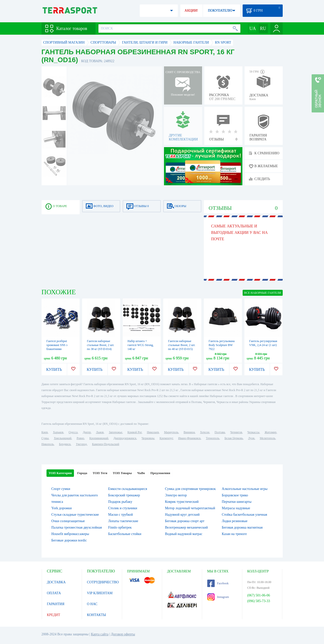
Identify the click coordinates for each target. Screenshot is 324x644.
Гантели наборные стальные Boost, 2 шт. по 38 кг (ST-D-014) (101, 345)
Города (82, 473)
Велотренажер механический (186, 527)
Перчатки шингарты (237, 502)
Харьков (58, 432)
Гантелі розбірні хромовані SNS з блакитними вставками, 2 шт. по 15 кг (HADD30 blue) (60, 349)
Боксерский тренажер (124, 495)
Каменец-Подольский (106, 444)
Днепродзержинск (125, 438)
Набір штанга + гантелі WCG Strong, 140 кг (141, 345)
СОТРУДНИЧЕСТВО (103, 582)
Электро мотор (176, 495)
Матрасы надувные (236, 508)
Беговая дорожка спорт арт (185, 521)
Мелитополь (267, 438)
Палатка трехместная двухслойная (77, 527)
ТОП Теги (100, 473)
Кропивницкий (99, 438)
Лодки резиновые (235, 521)
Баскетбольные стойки (125, 534)
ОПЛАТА (54, 593)
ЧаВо (141, 473)
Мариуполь (171, 432)
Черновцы (148, 438)
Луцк (251, 438)
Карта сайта (100, 634)
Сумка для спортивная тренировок (190, 489)
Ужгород (81, 444)
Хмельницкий (63, 438)
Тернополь (212, 438)
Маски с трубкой (120, 515)
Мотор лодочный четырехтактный (190, 508)
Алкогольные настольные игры (245, 489)
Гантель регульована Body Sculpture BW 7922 (222, 345)
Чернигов (236, 432)
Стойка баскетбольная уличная (244, 515)
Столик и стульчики (123, 508)
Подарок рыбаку (120, 502)
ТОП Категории (60, 473)
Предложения (160, 473)
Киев (45, 432)
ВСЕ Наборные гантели (263, 293)
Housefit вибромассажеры (70, 534)
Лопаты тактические (123, 521)
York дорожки (62, 508)
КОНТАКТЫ (97, 615)
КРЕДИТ (54, 615)
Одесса (73, 432)
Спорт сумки (61, 489)
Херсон (205, 432)
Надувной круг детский (182, 515)
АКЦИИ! (191, 11)
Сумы (45, 438)
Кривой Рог (134, 432)
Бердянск (65, 444)
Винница (189, 432)
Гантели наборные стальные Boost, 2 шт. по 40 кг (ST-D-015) (182, 345)
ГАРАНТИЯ (56, 604)
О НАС (92, 604)
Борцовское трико (235, 495)
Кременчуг (166, 438)
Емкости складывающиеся (128, 489)
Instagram (218, 597)
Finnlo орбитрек (120, 527)
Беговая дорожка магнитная (242, 527)
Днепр (87, 432)
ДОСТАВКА (56, 582)
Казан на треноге (234, 534)
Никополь (48, 444)
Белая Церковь (234, 438)
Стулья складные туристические (75, 515)
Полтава (220, 432)
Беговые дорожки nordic (69, 540)
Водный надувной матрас (184, 534)
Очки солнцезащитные (68, 521)
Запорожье (116, 432)
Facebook (218, 583)
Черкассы (253, 432)
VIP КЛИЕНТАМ (100, 593)
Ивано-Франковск (189, 438)
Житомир (271, 432)
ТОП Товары (122, 473)
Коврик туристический (182, 502)
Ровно (80, 438)
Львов (100, 432)
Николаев (153, 432)
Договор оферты (123, 634)
